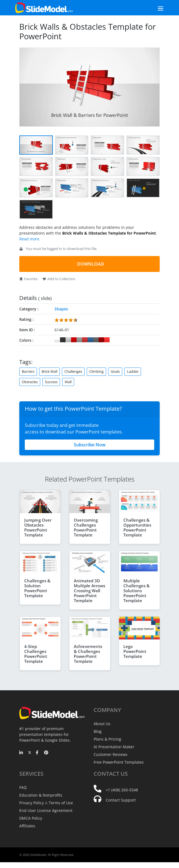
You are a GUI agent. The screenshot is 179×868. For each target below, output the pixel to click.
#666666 (96, 340)
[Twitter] (30, 753)
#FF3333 (107, 340)
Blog (98, 731)
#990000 (101, 340)
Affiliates (27, 826)
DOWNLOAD (91, 264)
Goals (115, 371)
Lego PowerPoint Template (135, 651)
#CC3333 (85, 340)
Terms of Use (61, 803)
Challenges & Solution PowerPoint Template (37, 588)
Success (51, 382)
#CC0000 (74, 340)
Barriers (28, 371)
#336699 (90, 340)
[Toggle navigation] (154, 8)
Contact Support (121, 800)
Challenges (73, 371)
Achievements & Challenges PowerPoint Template (88, 654)
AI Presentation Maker (114, 747)
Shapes (61, 309)
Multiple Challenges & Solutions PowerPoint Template (136, 591)
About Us (102, 724)
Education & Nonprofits (41, 795)
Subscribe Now (90, 445)
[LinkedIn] (21, 753)
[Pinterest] (46, 753)
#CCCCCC (68, 340)
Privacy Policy (32, 803)
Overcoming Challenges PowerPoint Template (86, 527)
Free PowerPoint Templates (119, 762)
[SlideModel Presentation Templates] (44, 8)
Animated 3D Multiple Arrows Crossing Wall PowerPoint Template (89, 591)
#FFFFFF (57, 340)
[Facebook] (38, 753)
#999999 (79, 340)
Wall (68, 382)
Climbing (96, 371)
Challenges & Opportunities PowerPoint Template (137, 527)
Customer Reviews (111, 754)
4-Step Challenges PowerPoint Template (36, 654)
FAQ (23, 787)
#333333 (63, 340)
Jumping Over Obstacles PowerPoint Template (38, 527)
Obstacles (30, 382)
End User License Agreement (46, 810)
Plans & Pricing (107, 739)
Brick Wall (49, 371)
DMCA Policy (31, 818)
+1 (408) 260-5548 (122, 790)
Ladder (133, 371)
